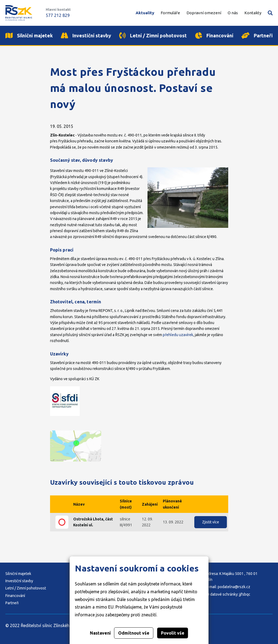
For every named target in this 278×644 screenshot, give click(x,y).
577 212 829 (58, 15)
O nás (233, 13)
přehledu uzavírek (178, 335)
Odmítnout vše (134, 633)
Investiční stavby (19, 581)
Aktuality (145, 13)
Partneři (12, 603)
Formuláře (170, 13)
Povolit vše (173, 633)
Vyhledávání (270, 13)
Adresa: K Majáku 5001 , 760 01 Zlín (232, 577)
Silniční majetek (18, 574)
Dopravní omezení (204, 13)
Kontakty (253, 13)
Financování (15, 596)
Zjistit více (211, 522)
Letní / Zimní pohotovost (26, 588)
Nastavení (100, 633)
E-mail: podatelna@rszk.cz (228, 587)
